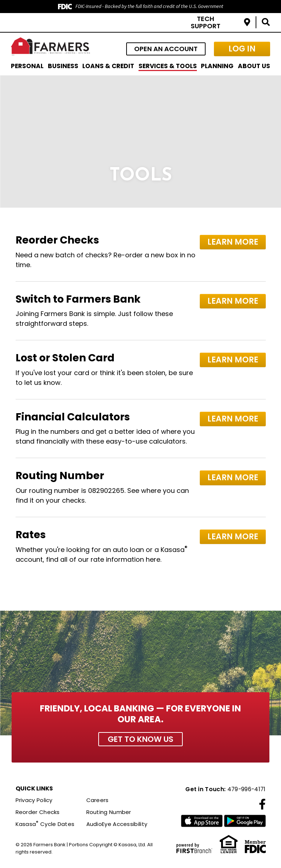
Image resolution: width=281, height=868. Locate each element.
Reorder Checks (38, 812)
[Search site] (266, 22)
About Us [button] (254, 66)
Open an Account (166, 49)
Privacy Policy (34, 800)
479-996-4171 (246, 790)
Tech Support (206, 22)
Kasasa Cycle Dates (45, 824)
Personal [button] (27, 66)
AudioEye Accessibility (117, 824)
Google (245, 822)
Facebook (262, 805)
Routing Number (109, 812)
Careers (98, 800)
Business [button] (63, 66)
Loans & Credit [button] (108, 66)
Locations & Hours (247, 22)
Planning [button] (217, 66)
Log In (242, 49)
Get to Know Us (140, 739)
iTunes (202, 822)
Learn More (234, 241)
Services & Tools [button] (168, 66)
